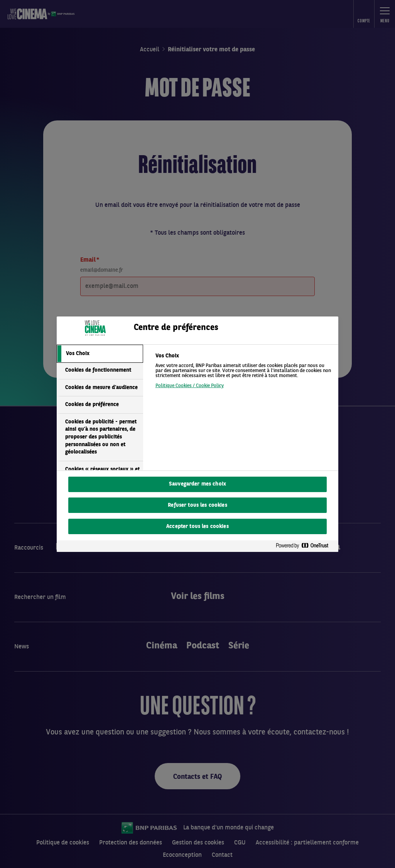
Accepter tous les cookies (197, 527)
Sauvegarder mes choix (197, 484)
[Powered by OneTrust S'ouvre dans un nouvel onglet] (305, 546)
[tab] (100, 354)
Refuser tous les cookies (197, 505)
